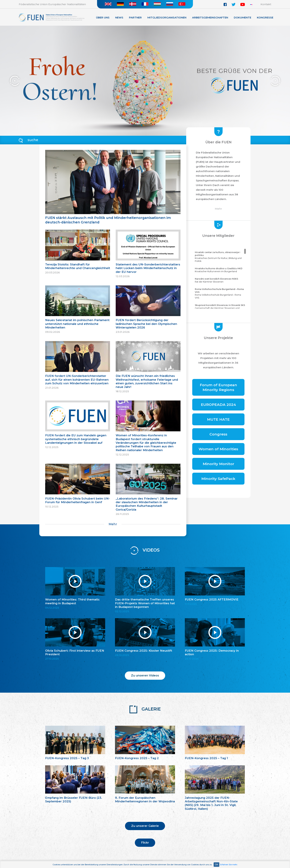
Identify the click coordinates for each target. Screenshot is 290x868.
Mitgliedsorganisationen (167, 17)
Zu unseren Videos (145, 675)
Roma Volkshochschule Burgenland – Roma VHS (220, 293)
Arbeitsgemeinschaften (210, 17)
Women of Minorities (218, 449)
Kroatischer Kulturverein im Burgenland (220, 270)
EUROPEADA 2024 (218, 405)
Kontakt (266, 4)
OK (216, 864)
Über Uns (103, 17)
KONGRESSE (265, 17)
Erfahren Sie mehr (229, 865)
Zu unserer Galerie (145, 826)
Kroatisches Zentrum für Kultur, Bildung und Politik (220, 257)
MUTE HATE (218, 419)
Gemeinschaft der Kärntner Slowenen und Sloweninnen (220, 308)
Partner (135, 17)
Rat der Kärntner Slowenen (220, 280)
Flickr (145, 843)
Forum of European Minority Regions (218, 387)
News (119, 17)
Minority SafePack (218, 479)
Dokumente (243, 17)
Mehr (113, 524)
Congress (218, 434)
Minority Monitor (218, 464)
